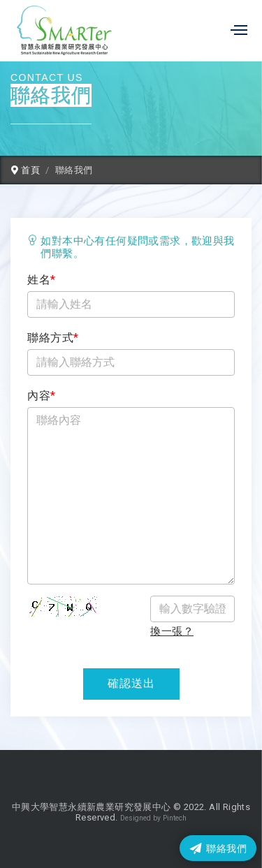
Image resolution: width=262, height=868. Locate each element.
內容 (42, 396)
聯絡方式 (53, 338)
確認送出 (131, 683)
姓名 (42, 280)
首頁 (26, 170)
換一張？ (172, 631)
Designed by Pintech (153, 818)
